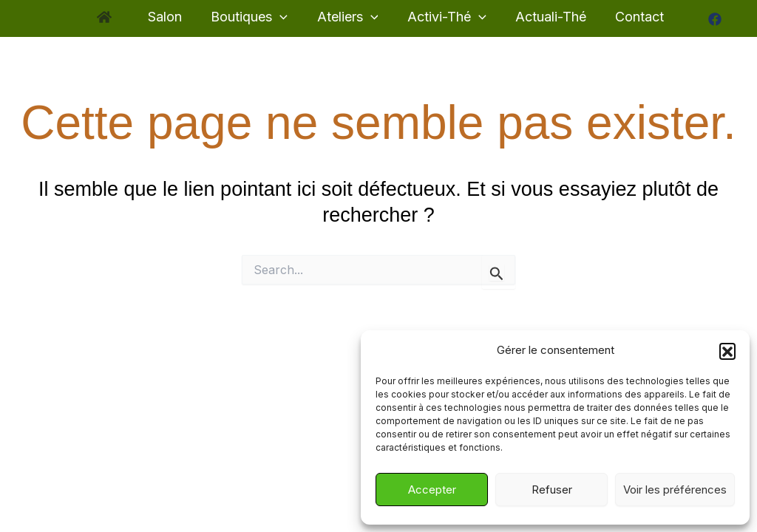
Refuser (552, 490)
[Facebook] (706, 19)
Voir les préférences (675, 490)
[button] (727, 351)
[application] (283, 17)
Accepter (432, 490)
